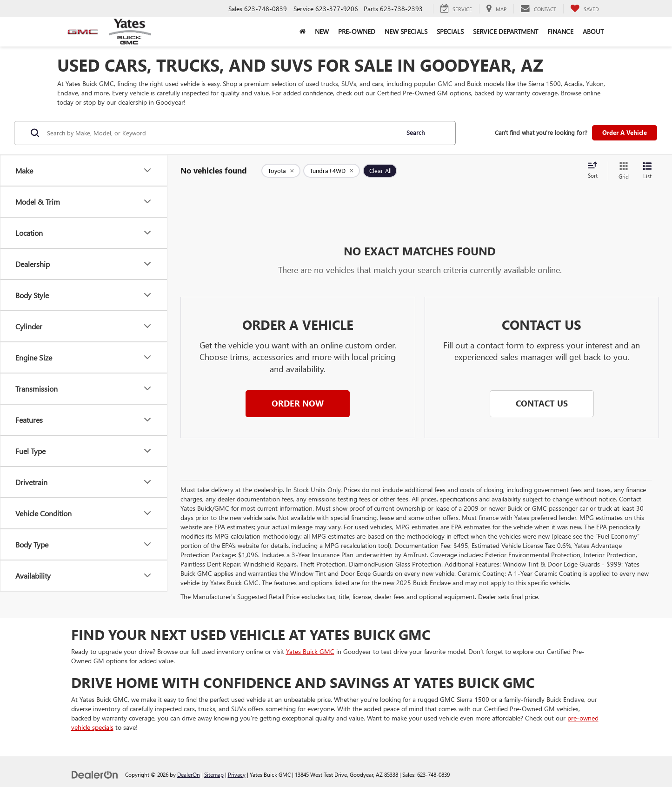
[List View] (647, 171)
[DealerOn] (95, 774)
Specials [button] (450, 31)
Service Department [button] (506, 31)
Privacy (237, 774)
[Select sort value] (595, 171)
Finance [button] (560, 31)
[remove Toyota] (281, 171)
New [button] (322, 31)
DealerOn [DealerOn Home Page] (189, 774)
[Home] (303, 32)
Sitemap (214, 774)
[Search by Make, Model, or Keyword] (222, 133)
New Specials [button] (406, 31)
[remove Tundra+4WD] (332, 171)
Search (416, 132)
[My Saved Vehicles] (585, 9)
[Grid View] (622, 171)
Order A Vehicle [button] (625, 132)
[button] (298, 404)
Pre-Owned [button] (357, 31)
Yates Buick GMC (310, 651)
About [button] (593, 31)
